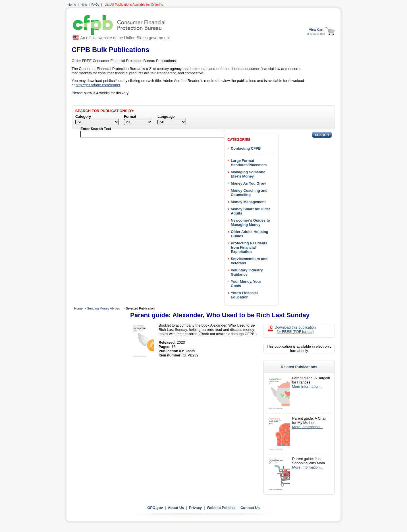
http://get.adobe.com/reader (98, 85)
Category (83, 116)
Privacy (196, 508)
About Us (176, 508)
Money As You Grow (248, 183)
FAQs (95, 5)
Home (72, 5)
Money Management (248, 202)
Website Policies (221, 508)
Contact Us (250, 508)
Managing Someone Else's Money (248, 174)
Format (130, 116)
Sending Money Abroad (103, 308)
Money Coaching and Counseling (249, 193)
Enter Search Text (96, 129)
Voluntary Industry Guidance (247, 272)
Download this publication (295, 329)
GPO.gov (155, 508)
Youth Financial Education (244, 295)
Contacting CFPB (246, 148)
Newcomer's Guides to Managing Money (250, 222)
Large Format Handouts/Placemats (249, 163)
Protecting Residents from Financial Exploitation (249, 247)
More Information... (307, 386)
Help (84, 5)
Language (166, 116)
